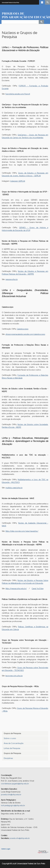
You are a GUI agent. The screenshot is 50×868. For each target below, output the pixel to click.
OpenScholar (43, 852)
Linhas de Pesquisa (12, 748)
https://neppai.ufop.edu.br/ (16, 589)
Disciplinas (8, 758)
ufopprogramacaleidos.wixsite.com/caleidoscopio (25, 334)
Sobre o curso (10, 738)
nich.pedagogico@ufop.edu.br (13, 805)
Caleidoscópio (23, 329)
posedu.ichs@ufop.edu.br (11, 795)
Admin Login (6, 849)
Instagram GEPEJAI (18, 181)
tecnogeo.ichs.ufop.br (14, 676)
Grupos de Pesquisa (12, 733)
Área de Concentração (14, 743)
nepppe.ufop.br (12, 279)
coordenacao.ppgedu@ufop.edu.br (15, 784)
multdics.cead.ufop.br (14, 488)
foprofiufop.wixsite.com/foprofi (18, 94)
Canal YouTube (38, 589)
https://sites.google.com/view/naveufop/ (22, 531)
